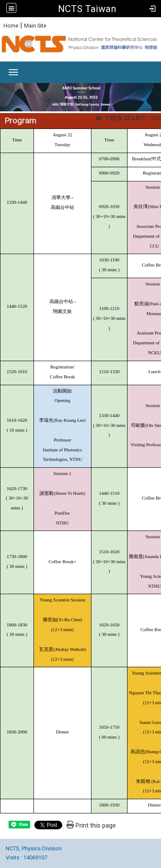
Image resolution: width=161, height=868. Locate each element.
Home (11, 26)
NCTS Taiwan (87, 9)
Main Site (35, 26)
